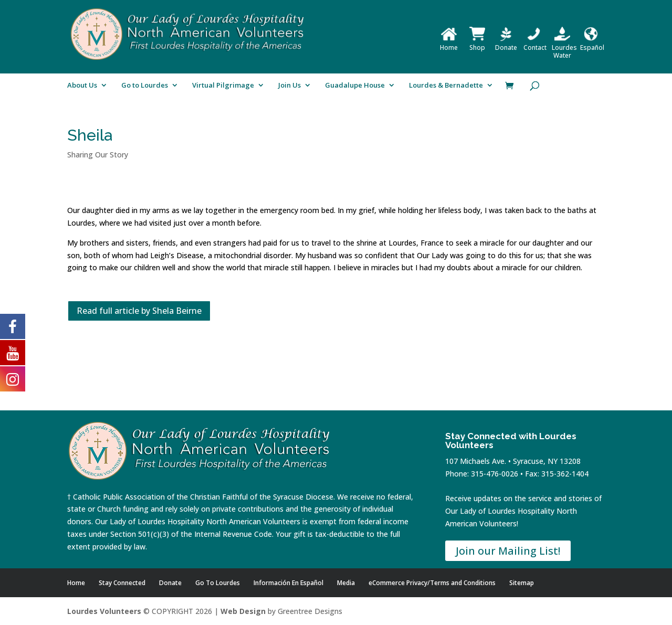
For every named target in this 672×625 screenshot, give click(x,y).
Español (592, 44)
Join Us (290, 86)
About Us (82, 86)
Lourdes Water (564, 47)
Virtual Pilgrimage (223, 86)
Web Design (243, 611)
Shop (477, 44)
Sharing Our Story (98, 155)
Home (449, 44)
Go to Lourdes (145, 86)
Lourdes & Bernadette (446, 86)
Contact (535, 44)
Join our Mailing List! (508, 551)
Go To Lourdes (218, 583)
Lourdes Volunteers (104, 611)
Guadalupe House (355, 86)
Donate (506, 44)
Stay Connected (122, 583)
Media (346, 583)
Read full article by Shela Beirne (139, 311)
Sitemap (522, 583)
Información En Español (288, 583)
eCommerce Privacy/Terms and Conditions (432, 583)
